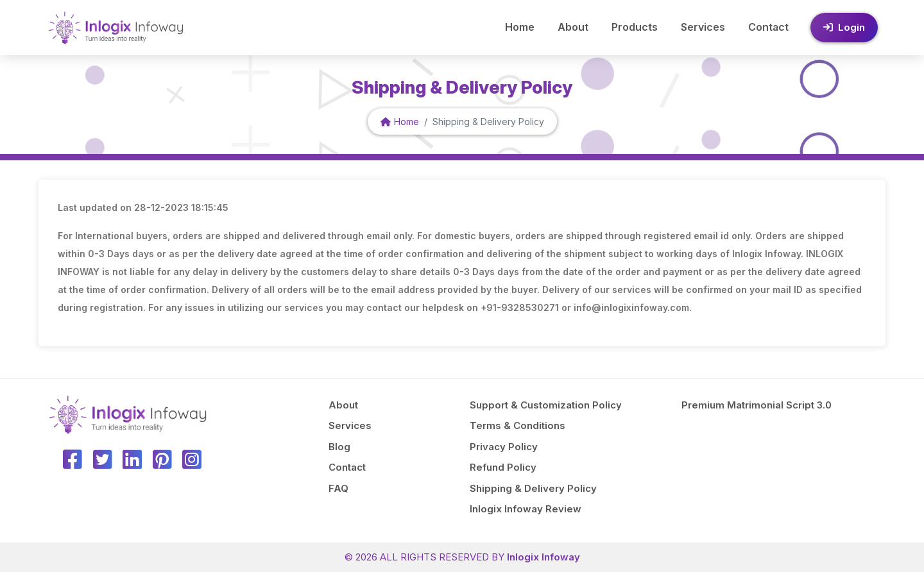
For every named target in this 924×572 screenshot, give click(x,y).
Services (703, 27)
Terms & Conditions (518, 425)
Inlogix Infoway (543, 557)
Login (844, 27)
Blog (339, 447)
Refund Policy (503, 467)
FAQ (338, 488)
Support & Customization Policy (546, 405)
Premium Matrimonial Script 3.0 (757, 405)
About (573, 27)
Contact (768, 27)
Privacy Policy (504, 447)
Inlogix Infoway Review (526, 509)
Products (635, 27)
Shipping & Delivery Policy (533, 488)
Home (520, 27)
